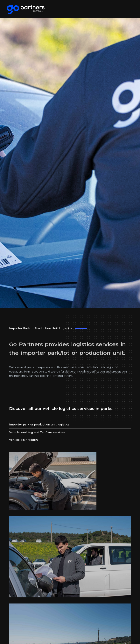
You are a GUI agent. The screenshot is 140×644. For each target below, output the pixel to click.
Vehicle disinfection (23, 383)
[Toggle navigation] (132, 9)
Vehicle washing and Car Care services (37, 375)
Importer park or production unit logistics (39, 368)
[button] (8, 636)
